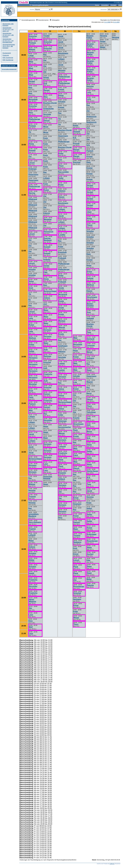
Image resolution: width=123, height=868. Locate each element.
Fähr (46, 272)
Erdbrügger (92, 534)
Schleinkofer (48, 109)
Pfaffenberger (35, 119)
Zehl (89, 418)
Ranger (47, 90)
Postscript (6, 55)
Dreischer (33, 36)
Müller (89, 579)
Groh (31, 288)
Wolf (31, 627)
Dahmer (90, 278)
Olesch (90, 399)
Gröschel (47, 362)
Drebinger (33, 169)
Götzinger (63, 421)
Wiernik (62, 327)
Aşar (89, 312)
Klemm (89, 291)
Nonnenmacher (65, 427)
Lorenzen (91, 345)
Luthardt (32, 535)
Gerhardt (91, 339)
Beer (30, 88)
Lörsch (32, 163)
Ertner (89, 272)
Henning (32, 490)
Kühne (61, 389)
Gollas (32, 345)
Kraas (89, 503)
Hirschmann (92, 297)
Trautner (32, 497)
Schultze (32, 269)
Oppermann (33, 175)
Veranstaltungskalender (9, 69)
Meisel (90, 352)
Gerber (47, 266)
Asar (60, 160)
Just (45, 304)
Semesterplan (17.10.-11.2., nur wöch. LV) (8, 29)
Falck (31, 397)
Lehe (31, 318)
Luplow (62, 363)
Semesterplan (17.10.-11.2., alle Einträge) (8, 35)
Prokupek (62, 258)
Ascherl (90, 554)
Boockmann (63, 53)
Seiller (90, 451)
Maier (46, 310)
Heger (46, 426)
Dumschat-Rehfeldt (48, 478)
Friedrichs (33, 580)
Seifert (89, 508)
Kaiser (90, 528)
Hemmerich (48, 232)
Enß (45, 84)
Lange (31, 56)
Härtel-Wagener (33, 601)
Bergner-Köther (90, 37)
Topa (89, 332)
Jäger (89, 212)
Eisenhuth (62, 252)
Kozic (46, 138)
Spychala (47, 114)
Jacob (31, 434)
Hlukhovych (91, 117)
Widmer (32, 49)
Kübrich (47, 213)
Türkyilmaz (91, 412)
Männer (62, 433)
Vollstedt (90, 318)
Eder (88, 560)
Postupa (32, 43)
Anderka (47, 260)
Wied (31, 62)
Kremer (90, 157)
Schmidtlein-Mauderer (34, 515)
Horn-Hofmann (35, 522)
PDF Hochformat (8, 60)
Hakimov (62, 191)
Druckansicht (7, 53)
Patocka (90, 585)
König (31, 144)
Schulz (46, 77)
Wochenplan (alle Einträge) (8, 25)
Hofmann (90, 358)
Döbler (32, 560)
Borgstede (33, 99)
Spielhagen (63, 346)
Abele (89, 445)
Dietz (89, 162)
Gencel (47, 121)
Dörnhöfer (33, 586)
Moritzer (62, 321)
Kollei (61, 153)
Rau (30, 305)
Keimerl (47, 394)
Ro (30, 138)
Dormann (48, 330)
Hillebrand (33, 199)
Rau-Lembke (63, 172)
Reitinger (47, 356)
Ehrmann (33, 465)
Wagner (90, 382)
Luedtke (62, 235)
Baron (89, 393)
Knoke (61, 288)
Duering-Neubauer (48, 239)
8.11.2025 (116, 22)
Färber (103, 41)
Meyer (46, 127)
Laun (31, 615)
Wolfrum (32, 338)
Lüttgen (32, 417)
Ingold (31, 573)
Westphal (33, 384)
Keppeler (62, 473)
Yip (30, 132)
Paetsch (32, 404)
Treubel (46, 36)
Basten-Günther (90, 305)
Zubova (32, 547)
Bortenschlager (35, 459)
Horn (31, 113)
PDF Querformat (8, 58)
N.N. (88, 128)
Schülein (33, 553)
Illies (46, 97)
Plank (61, 460)
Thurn (89, 406)
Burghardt (63, 294)
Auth (46, 350)
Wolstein (62, 70)
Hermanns (33, 358)
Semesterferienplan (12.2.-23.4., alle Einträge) (9, 46)
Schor (31, 281)
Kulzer (32, 325)
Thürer (90, 225)
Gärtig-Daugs (92, 471)
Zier (30, 157)
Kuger (61, 185)
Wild (31, 410)
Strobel (32, 81)
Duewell (32, 150)
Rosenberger (92, 541)
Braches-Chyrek (50, 103)
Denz (31, 621)
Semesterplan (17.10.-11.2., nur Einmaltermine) (8, 41)
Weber (31, 541)
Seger (89, 370)
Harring (32, 193)
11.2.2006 (107, 22)
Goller (61, 415)
